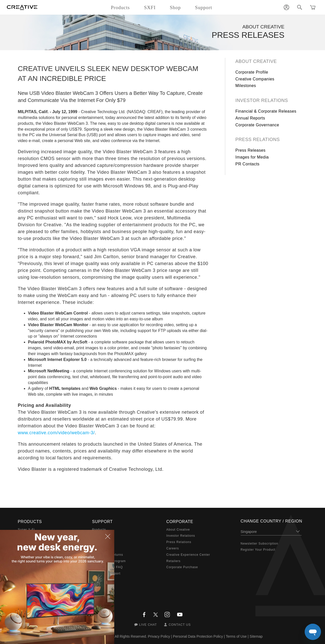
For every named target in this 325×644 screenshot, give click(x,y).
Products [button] (120, 7)
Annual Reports (250, 118)
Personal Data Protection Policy (198, 636)
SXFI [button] (150, 7)
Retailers (173, 561)
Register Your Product (258, 550)
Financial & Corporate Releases (266, 111)
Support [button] (204, 7)
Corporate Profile (252, 72)
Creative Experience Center (188, 555)
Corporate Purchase (182, 567)
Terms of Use (236, 636)
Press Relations (258, 140)
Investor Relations (262, 100)
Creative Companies (255, 79)
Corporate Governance (257, 125)
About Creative (256, 61)
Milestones (246, 86)
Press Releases (250, 150)
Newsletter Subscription (259, 544)
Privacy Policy (159, 636)
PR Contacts (247, 164)
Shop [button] (175, 7)
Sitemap (256, 636)
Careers (173, 548)
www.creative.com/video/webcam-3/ (56, 433)
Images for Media (252, 157)
